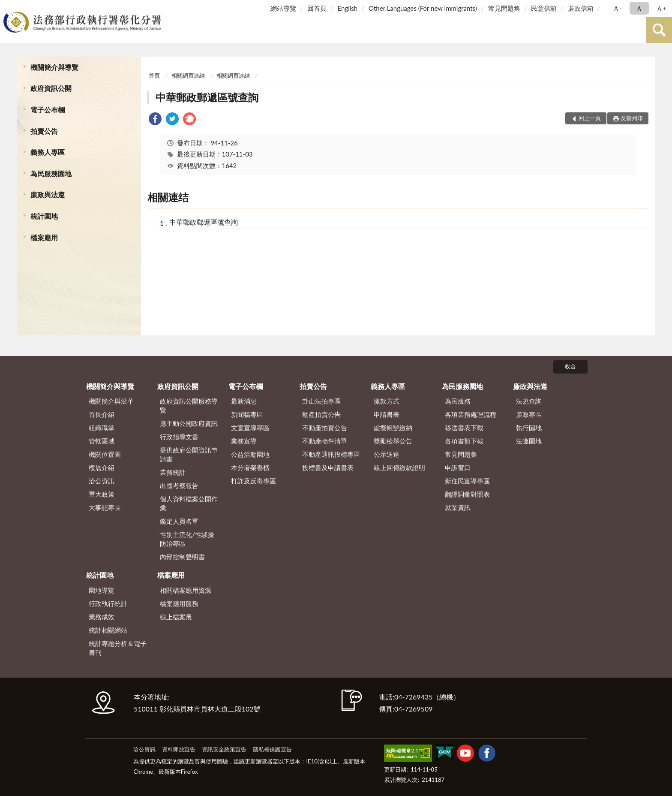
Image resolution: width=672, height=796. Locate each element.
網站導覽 (283, 8)
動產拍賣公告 (321, 414)
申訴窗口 (458, 467)
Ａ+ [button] (661, 8)
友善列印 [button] (632, 118)
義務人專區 (48, 152)
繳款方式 (387, 401)
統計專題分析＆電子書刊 (118, 648)
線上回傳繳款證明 (399, 467)
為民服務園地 (51, 173)
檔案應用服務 (179, 603)
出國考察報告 (179, 485)
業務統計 (173, 472)
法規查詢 (529, 401)
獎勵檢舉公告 (393, 441)
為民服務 (458, 401)
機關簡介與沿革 (111, 401)
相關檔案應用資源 (186, 590)
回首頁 (317, 8)
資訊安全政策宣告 (224, 749)
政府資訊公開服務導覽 (189, 406)
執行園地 (529, 428)
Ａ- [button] (617, 8)
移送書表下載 (464, 428)
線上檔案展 (176, 617)
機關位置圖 (105, 454)
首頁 (154, 75)
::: (8, 8)
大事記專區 (105, 507)
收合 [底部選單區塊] (570, 366)
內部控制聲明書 (182, 557)
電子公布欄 (48, 110)
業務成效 (102, 617)
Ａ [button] (639, 8)
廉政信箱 (581, 8)
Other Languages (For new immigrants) (423, 8)
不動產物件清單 (325, 441)
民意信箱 (544, 8)
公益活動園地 (250, 454)
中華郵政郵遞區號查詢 (207, 97)
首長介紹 (102, 414)
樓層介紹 (102, 467)
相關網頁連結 (188, 75)
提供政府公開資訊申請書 (189, 454)
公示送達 (387, 454)
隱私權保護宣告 (272, 749)
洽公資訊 (102, 481)
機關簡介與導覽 (54, 67)
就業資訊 (458, 507)
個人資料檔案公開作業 (189, 503)
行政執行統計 (108, 603)
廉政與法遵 (48, 194)
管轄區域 (102, 441)
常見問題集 (504, 8)
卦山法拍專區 (321, 401)
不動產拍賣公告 (325, 428)
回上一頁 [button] (590, 118)
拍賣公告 (44, 131)
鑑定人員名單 (179, 521)
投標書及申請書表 (328, 467)
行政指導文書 (179, 437)
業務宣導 (244, 441)
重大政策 (102, 494)
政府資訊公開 (51, 88)
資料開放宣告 (179, 749)
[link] (155, 120)
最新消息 (244, 401)
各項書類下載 (464, 441)
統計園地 (44, 216)
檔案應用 (44, 237)
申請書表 (387, 414)
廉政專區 (529, 414)
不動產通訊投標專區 (331, 454)
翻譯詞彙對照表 (467, 494)
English (348, 8)
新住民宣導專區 (467, 481)
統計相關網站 (108, 630)
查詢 (659, 30)
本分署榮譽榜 (250, 467)
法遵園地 (529, 441)
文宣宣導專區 (250, 428)
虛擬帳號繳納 (393, 428)
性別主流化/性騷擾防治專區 (187, 539)
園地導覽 (102, 590)
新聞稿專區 (247, 414)
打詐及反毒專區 (253, 481)
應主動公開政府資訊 (189, 423)
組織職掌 (102, 428)
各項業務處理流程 (471, 414)
